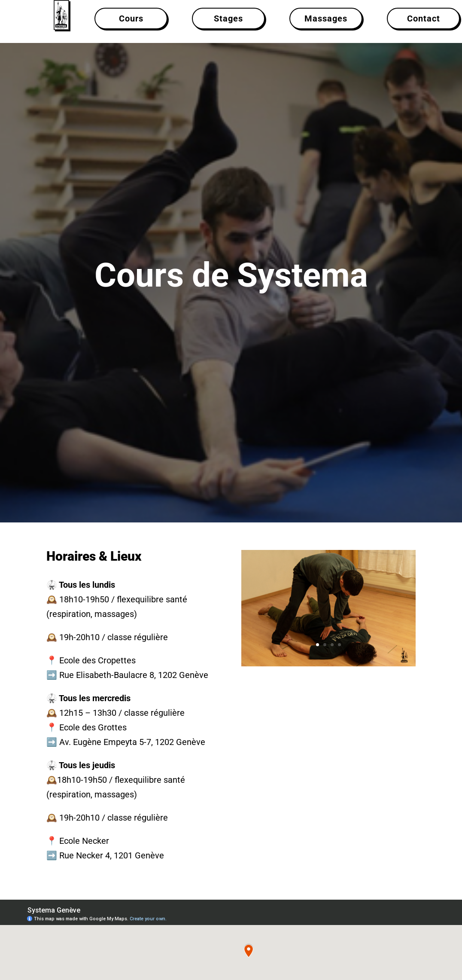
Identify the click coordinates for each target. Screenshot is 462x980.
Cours (131, 18)
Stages (228, 18)
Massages (326, 18)
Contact (424, 18)
